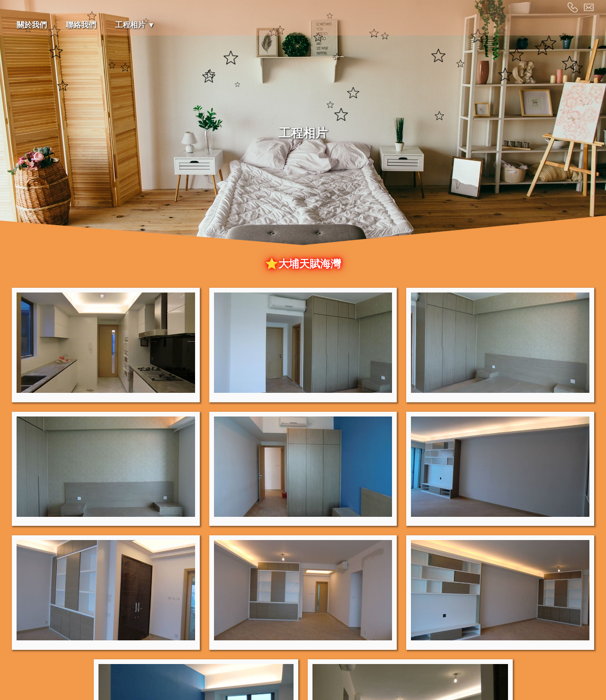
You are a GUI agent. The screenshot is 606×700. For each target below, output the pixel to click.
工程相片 (130, 25)
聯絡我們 (81, 25)
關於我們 (32, 25)
